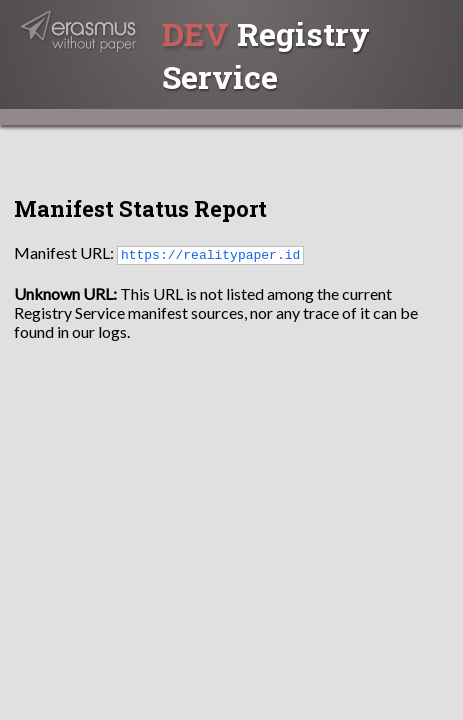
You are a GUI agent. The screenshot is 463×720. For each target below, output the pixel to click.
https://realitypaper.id (210, 254)
